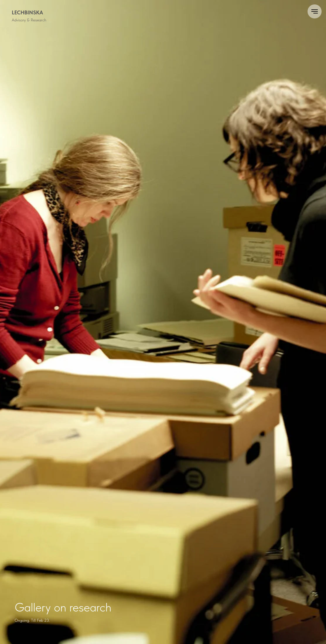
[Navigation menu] (315, 11)
